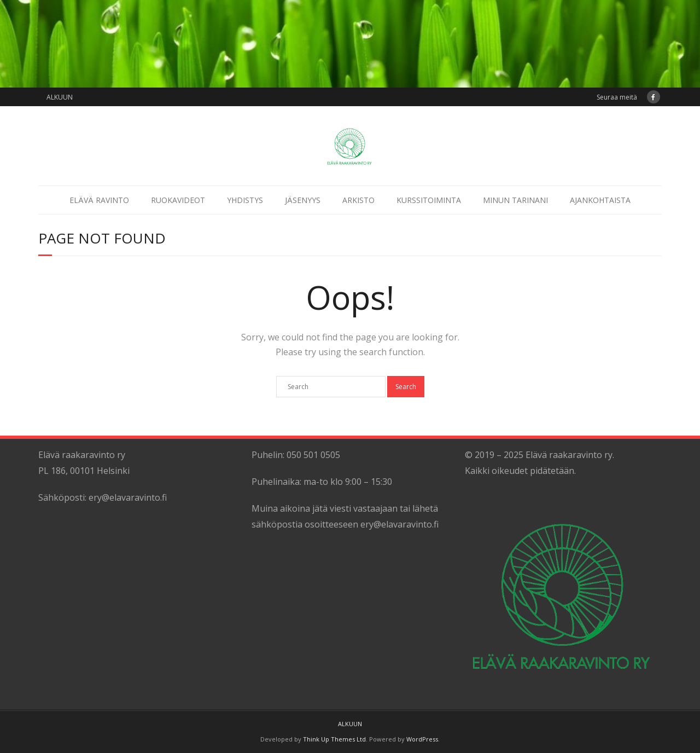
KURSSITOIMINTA (429, 200)
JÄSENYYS (303, 200)
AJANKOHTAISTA (600, 200)
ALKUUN (60, 97)
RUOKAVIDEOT (178, 200)
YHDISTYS (245, 200)
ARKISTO (358, 200)
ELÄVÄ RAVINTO (99, 200)
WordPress (422, 739)
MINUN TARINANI (515, 200)
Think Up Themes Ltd (334, 739)
